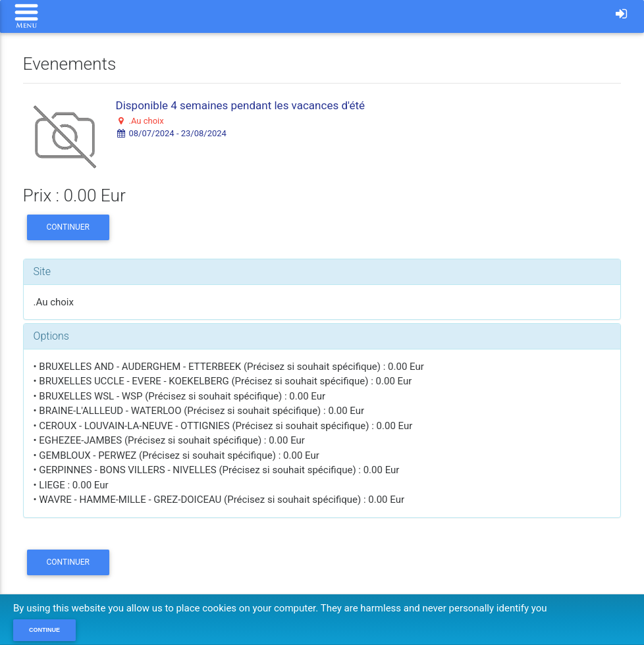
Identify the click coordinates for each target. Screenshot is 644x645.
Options (51, 336)
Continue (44, 630)
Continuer (68, 227)
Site (42, 271)
